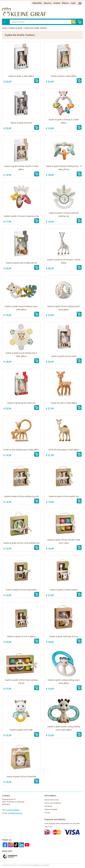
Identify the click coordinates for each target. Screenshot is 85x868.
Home (4, 28)
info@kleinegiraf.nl (15, 813)
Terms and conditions (53, 803)
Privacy (47, 813)
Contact (57, 3)
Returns (65, 3)
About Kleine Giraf (52, 800)
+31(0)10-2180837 (12, 810)
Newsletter (37, 3)
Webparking (37, 865)
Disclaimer (49, 806)
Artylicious (46, 865)
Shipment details (51, 809)
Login (73, 3)
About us (48, 3)
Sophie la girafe (16, 28)
